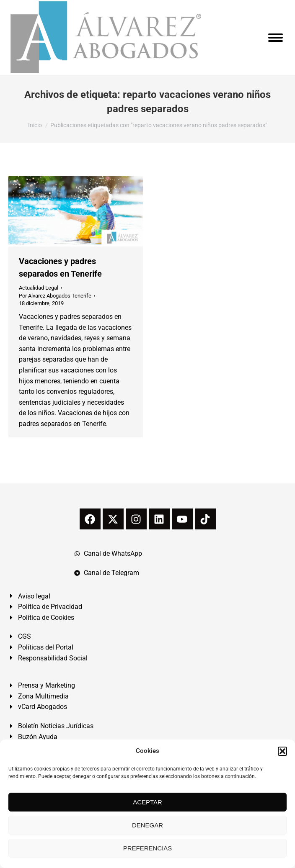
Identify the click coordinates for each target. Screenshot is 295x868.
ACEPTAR (147, 802)
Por (55, 296)
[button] (282, 751)
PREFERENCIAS (148, 848)
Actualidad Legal (39, 288)
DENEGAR (147, 825)
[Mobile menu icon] (276, 38)
